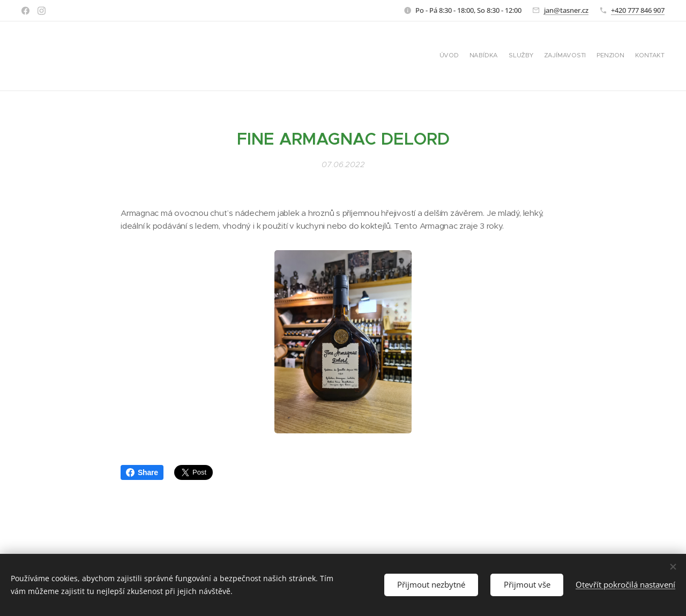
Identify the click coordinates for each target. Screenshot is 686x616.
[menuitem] (612, 56)
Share (142, 472)
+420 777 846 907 (638, 10)
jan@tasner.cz (566, 10)
